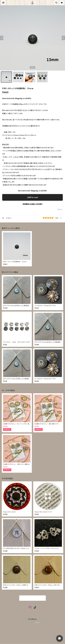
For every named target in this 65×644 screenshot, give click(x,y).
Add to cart (33, 197)
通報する (60, 210)
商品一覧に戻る (32, 598)
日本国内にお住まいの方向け (32, 204)
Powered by (33, 623)
